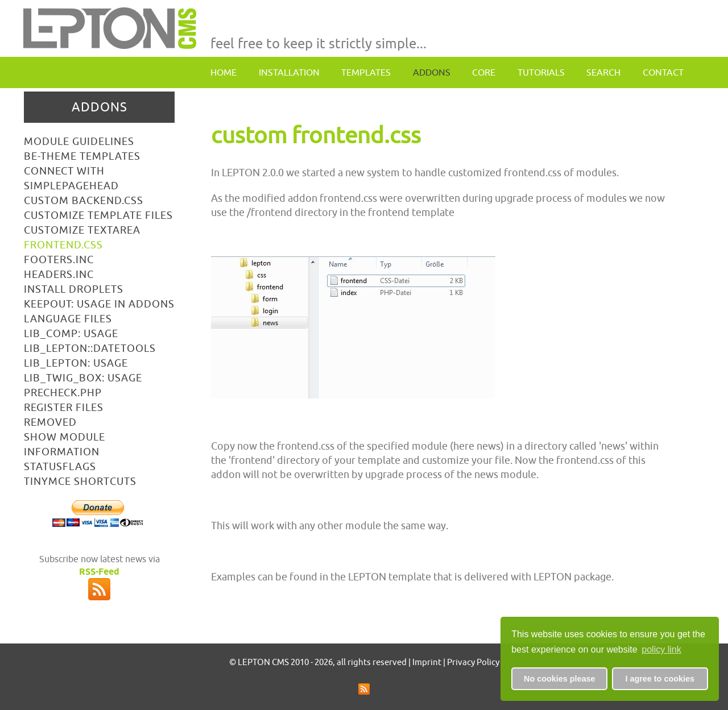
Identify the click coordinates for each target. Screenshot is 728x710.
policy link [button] (661, 649)
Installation (289, 72)
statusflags (60, 466)
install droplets (74, 289)
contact (663, 72)
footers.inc (59, 259)
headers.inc (59, 274)
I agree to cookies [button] (660, 679)
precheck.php (63, 393)
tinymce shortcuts (80, 481)
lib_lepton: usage (76, 363)
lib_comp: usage (71, 333)
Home (224, 72)
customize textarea (82, 230)
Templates (366, 72)
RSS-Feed (99, 572)
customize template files (98, 215)
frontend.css (63, 245)
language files (68, 319)
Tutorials (541, 72)
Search (603, 72)
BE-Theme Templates (82, 156)
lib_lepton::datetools (90, 348)
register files (64, 407)
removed (50, 422)
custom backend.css (84, 200)
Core (484, 72)
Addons (432, 72)
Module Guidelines (79, 141)
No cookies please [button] (560, 679)
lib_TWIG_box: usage (83, 378)
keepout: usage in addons (99, 304)
